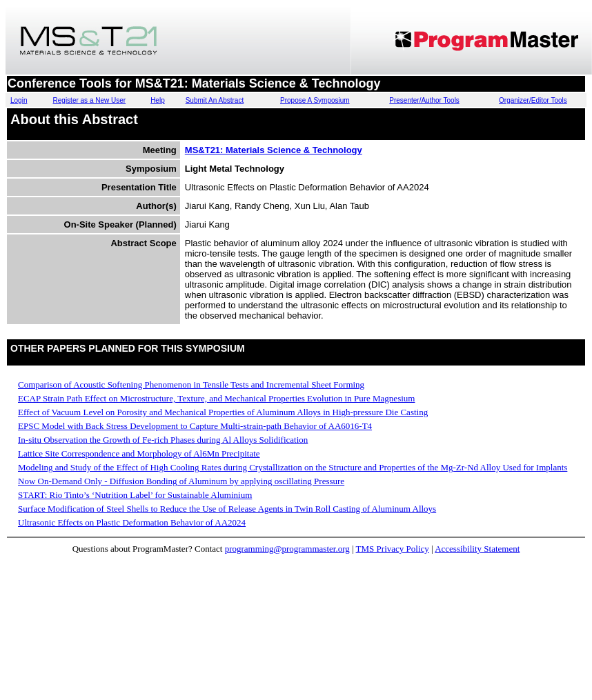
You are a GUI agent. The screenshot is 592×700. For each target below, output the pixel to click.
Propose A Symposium (315, 100)
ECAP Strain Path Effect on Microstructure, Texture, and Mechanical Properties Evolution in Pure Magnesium (216, 398)
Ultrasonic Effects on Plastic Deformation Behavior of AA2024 (132, 522)
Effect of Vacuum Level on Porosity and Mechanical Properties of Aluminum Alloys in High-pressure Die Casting (223, 412)
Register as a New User (90, 100)
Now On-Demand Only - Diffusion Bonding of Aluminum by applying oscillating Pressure (181, 481)
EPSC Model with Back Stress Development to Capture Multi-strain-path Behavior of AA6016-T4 (195, 426)
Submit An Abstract (215, 100)
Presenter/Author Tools (424, 100)
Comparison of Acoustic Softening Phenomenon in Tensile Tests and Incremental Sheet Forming (191, 384)
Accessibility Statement (477, 549)
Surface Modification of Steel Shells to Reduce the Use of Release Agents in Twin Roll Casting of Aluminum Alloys (227, 509)
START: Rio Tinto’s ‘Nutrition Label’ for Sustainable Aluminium (135, 495)
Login (19, 100)
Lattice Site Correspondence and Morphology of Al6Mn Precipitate (139, 453)
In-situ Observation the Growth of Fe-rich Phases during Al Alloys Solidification (163, 440)
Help (158, 100)
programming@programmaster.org (287, 549)
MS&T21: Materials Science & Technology (274, 150)
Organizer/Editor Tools (533, 100)
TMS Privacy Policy (393, 549)
